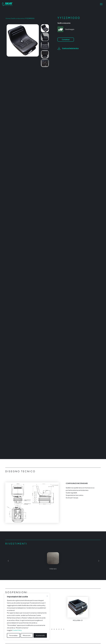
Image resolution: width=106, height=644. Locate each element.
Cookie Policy (17, 630)
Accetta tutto (40, 635)
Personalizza (13, 635)
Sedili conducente (18, 18)
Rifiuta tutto (27, 635)
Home (8, 18)
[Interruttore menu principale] (101, 4)
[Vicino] (47, 596)
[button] (8, 562)
